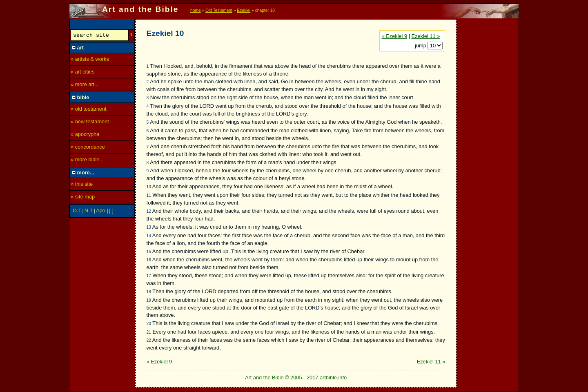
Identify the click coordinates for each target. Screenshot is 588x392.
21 (149, 332)
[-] (111, 212)
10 (149, 187)
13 (149, 227)
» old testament (89, 110)
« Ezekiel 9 (395, 36)
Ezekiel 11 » (426, 36)
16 (149, 260)
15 (149, 252)
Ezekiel (244, 10)
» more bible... (87, 161)
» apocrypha (85, 135)
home (196, 10)
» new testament (90, 123)
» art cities (82, 73)
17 (149, 276)
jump (421, 46)
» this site (82, 185)
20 (149, 324)
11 (149, 195)
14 (149, 236)
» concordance (88, 148)
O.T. (77, 212)
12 (149, 211)
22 (149, 340)
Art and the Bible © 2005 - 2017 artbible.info (296, 378)
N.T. (89, 212)
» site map (83, 198)
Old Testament (219, 10)
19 (149, 300)
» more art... (85, 86)
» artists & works (90, 60)
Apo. (101, 212)
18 (149, 292)
